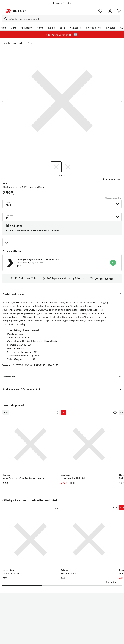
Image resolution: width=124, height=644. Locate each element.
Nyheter (111, 28)
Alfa (30, 43)
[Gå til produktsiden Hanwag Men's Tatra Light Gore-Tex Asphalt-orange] (20, 434)
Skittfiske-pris (94, 28)
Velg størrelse (37, 263)
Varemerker (19, 43)
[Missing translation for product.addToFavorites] (7, 242)
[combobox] (61, 19)
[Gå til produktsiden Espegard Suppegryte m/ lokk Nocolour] (98, 509)
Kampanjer (76, 28)
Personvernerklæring (50, 639)
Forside (6, 43)
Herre (40, 28)
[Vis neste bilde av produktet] (121, 101)
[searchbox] (64, 19)
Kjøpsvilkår (68, 639)
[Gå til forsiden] (17, 11)
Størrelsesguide (113, 198)
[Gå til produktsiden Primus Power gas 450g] (59, 509)
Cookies (80, 639)
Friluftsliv (26, 28)
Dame (51, 28)
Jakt (14, 28)
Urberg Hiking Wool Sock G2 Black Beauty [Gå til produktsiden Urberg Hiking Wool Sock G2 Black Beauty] (38, 259)
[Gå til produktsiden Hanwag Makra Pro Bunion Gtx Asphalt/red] (98, 434)
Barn (62, 28)
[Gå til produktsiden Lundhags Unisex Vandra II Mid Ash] (59, 434)
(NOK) (62, 626)
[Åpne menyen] (3, 11)
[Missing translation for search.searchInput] (5, 19)
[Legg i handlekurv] (113, 263)
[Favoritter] (100, 11)
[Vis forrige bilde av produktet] (3, 101)
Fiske (4, 28)
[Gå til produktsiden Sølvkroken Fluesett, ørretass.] (20, 509)
